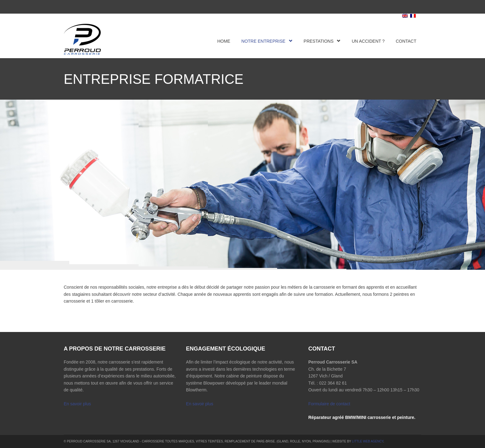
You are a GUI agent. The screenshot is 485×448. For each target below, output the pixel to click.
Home (224, 41)
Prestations (322, 41)
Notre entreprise (267, 41)
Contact (406, 41)
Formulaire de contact (329, 404)
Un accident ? (368, 41)
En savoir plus (77, 404)
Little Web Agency (368, 441)
